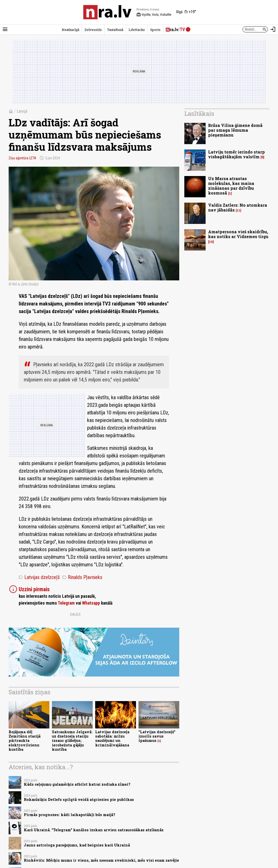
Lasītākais (199, 113)
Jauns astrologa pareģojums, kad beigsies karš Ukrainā (77, 845)
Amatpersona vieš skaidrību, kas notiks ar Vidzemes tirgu (238, 234)
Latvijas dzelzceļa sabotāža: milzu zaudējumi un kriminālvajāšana (112, 738)
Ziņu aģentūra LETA (22, 158)
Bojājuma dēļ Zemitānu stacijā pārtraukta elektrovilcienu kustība (25, 741)
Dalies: (76, 614)
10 (211, 242)
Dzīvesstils (93, 30)
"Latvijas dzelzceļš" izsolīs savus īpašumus (157, 736)
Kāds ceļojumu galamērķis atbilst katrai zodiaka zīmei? (77, 784)
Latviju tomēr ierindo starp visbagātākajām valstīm (236, 154)
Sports (155, 30)
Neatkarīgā (71, 30)
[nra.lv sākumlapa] (107, 12)
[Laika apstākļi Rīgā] (186, 12)
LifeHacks (137, 30)
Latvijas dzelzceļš (39, 577)
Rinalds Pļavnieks (82, 577)
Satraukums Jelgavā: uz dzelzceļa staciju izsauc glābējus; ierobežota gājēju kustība (72, 741)
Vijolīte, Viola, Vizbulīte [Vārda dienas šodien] (154, 15)
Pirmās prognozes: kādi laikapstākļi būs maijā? (69, 815)
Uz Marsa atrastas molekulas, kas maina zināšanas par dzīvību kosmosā (231, 186)
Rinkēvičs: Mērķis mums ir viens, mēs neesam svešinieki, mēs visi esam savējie (101, 860)
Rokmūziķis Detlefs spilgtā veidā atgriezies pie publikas (79, 799)
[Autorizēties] (273, 29)
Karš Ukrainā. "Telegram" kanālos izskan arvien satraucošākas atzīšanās (94, 830)
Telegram (66, 603)
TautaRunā (115, 30)
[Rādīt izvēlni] (5, 29)
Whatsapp (91, 603)
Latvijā (22, 111)
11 (239, 210)
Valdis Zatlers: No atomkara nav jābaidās (238, 207)
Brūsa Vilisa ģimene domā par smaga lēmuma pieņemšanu (235, 130)
